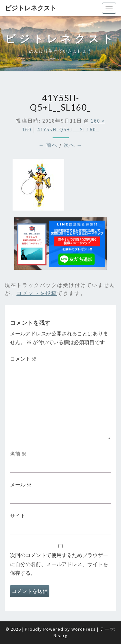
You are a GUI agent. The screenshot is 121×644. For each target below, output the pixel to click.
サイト (18, 516)
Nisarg (61, 636)
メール (21, 485)
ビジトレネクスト (31, 8)
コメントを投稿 (37, 293)
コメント (23, 359)
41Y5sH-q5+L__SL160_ (68, 129)
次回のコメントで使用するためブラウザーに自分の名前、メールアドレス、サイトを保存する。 (59, 564)
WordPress (84, 629)
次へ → (73, 145)
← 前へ (48, 145)
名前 (18, 454)
